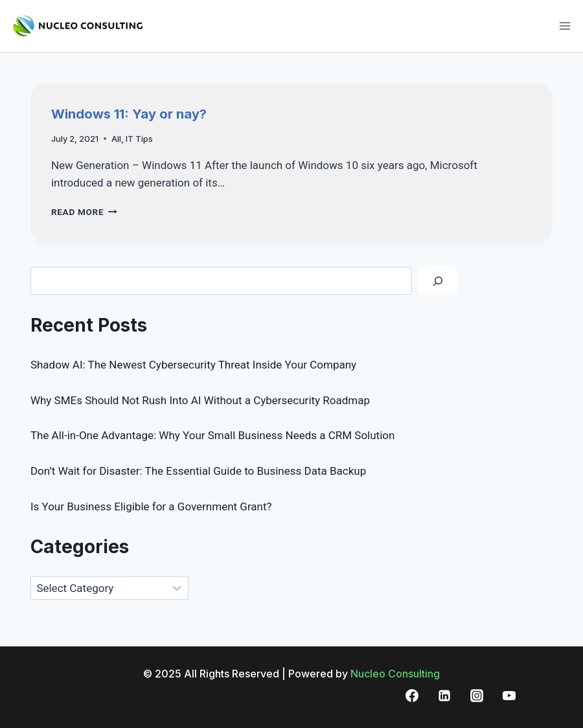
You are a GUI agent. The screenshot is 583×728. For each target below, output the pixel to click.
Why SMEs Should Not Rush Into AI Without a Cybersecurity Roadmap (200, 400)
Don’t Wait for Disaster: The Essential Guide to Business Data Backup (198, 471)
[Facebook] (412, 696)
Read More (84, 212)
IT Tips (139, 139)
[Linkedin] (444, 696)
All (116, 139)
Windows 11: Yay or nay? (129, 114)
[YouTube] (509, 696)
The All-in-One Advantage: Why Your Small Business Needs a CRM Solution (213, 435)
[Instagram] (477, 696)
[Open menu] (565, 26)
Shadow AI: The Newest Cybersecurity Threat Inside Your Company (193, 365)
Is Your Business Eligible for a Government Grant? (151, 506)
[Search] (438, 281)
